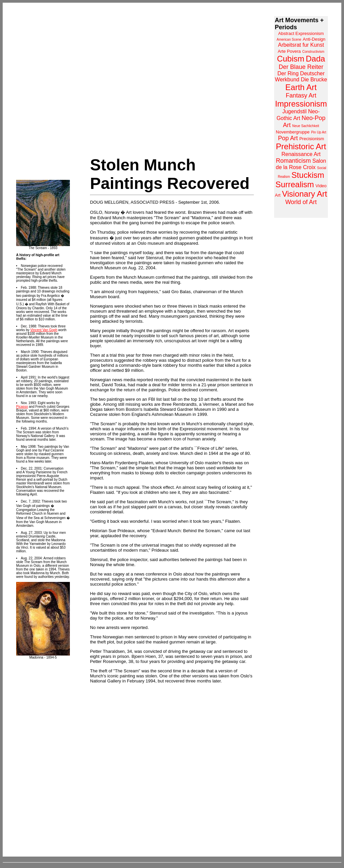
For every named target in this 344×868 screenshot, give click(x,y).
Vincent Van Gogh (44, 330)
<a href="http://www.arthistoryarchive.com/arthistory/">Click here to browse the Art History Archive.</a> (301, 117)
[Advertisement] (301, 319)
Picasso (22, 407)
